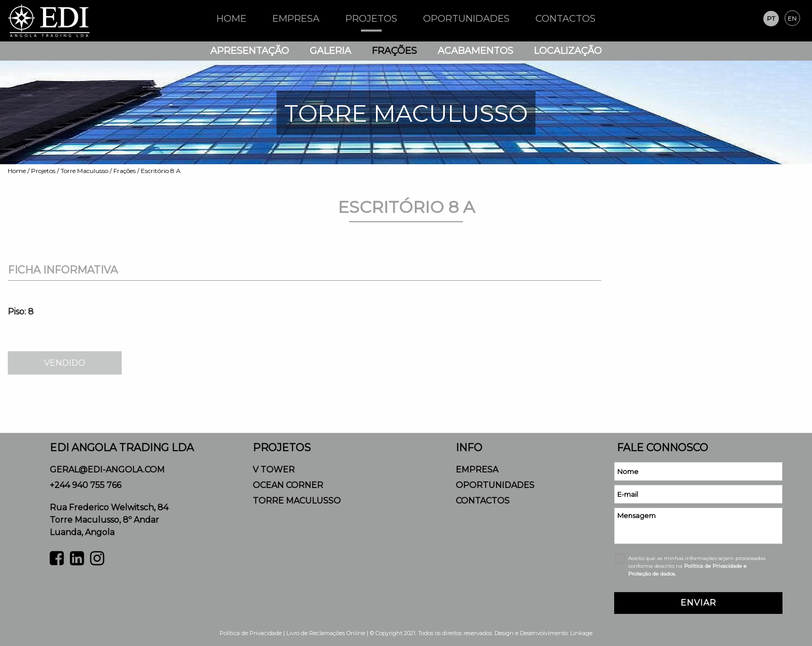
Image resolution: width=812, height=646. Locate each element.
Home (17, 171)
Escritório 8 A (161, 171)
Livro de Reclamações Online (326, 633)
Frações (394, 51)
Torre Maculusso (84, 171)
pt (771, 18)
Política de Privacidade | (253, 633)
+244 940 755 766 (85, 485)
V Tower (274, 470)
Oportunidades (466, 19)
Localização (568, 51)
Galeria (330, 51)
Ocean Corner (288, 485)
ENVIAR (698, 603)
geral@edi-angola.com (107, 470)
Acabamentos (475, 51)
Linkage (581, 633)
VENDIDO (65, 363)
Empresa (296, 19)
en (792, 18)
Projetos (371, 19)
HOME (231, 19)
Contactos (565, 19)
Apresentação (250, 51)
